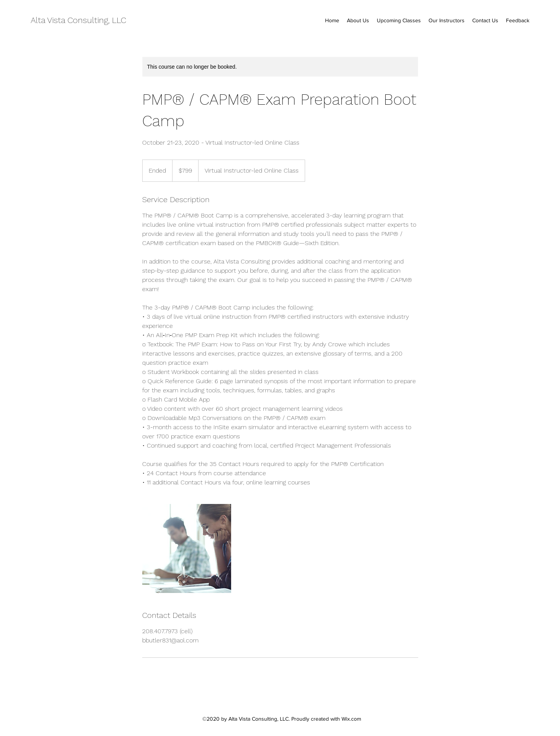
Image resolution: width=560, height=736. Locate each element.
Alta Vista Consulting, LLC (78, 20)
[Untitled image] (187, 548)
